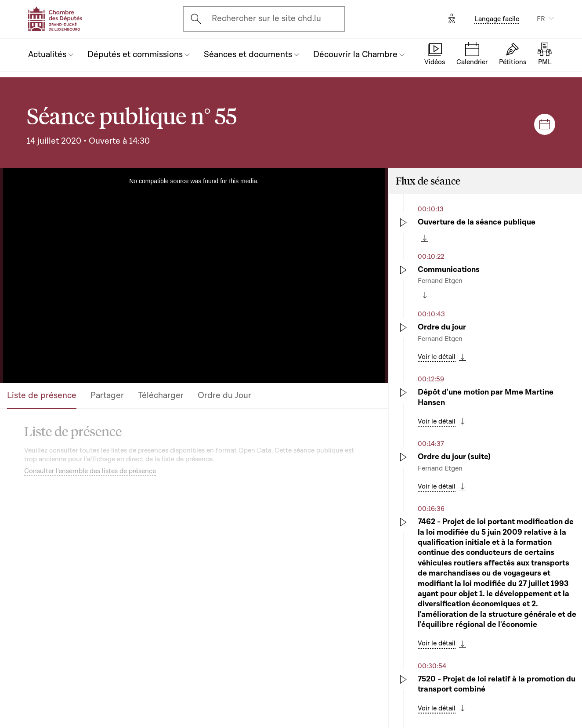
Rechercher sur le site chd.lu (266, 18)
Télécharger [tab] (161, 395)
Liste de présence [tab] (42, 395)
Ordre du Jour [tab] (224, 395)
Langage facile (497, 19)
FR (541, 19)
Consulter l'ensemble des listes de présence (90, 471)
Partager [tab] (107, 395)
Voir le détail (437, 357)
